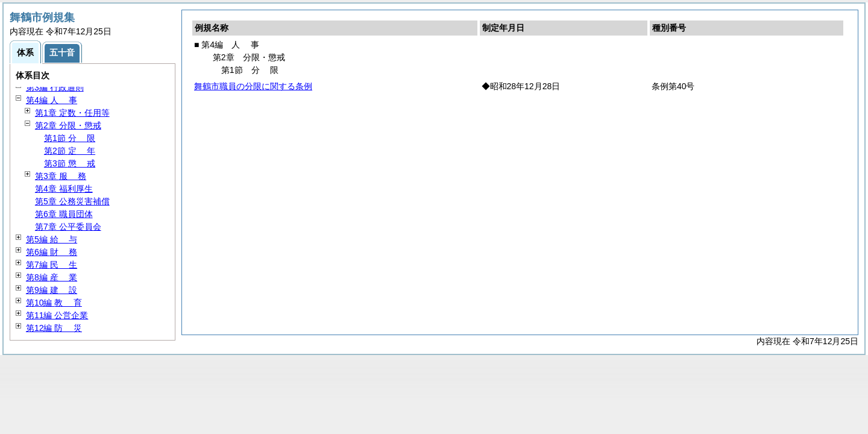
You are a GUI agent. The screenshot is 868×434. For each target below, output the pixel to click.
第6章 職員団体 (64, 214)
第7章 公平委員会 (68, 227)
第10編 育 (54, 303)
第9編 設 (52, 290)
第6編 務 (52, 252)
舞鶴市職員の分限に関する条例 (253, 86)
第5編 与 (52, 239)
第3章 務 (61, 176)
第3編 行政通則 (55, 87)
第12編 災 (54, 328)
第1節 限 (70, 138)
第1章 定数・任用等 (72, 113)
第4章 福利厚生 (64, 189)
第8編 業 (52, 277)
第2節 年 (70, 151)
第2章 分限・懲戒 (68, 125)
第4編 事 (52, 100)
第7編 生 (52, 265)
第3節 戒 (70, 163)
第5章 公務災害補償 (72, 201)
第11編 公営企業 (57, 315)
